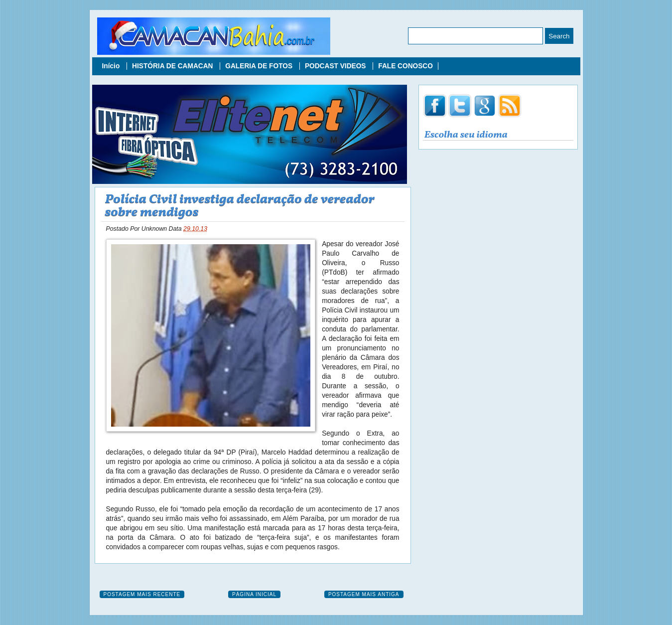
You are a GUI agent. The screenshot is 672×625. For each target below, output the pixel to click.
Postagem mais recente (142, 594)
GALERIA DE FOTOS (260, 66)
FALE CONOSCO (405, 66)
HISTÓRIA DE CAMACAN (173, 66)
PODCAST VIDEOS (336, 66)
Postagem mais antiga (364, 594)
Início (112, 66)
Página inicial (254, 594)
